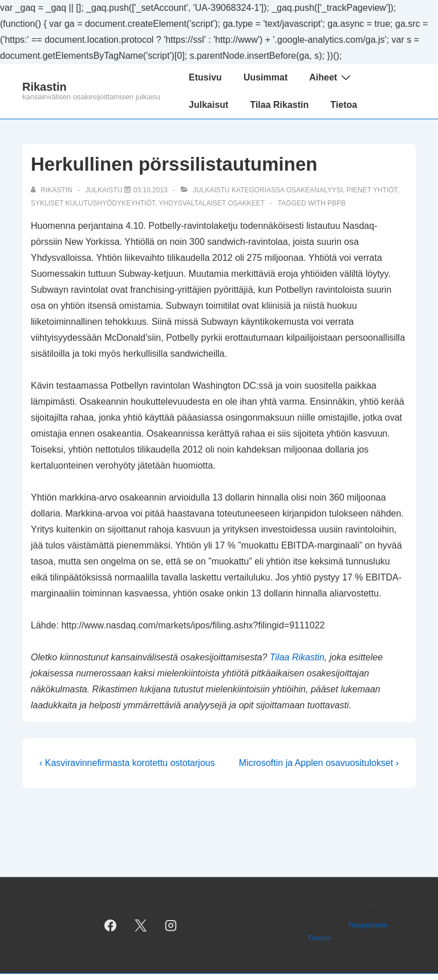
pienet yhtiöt (372, 190)
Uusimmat (265, 77)
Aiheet (331, 77)
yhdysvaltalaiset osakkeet (212, 203)
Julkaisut (208, 105)
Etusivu (205, 77)
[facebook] (111, 925)
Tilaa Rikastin (279, 105)
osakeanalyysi (315, 190)
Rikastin (44, 87)
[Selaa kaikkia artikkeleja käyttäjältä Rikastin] (52, 190)
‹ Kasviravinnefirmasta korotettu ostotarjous (127, 763)
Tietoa (344, 105)
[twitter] (141, 925)
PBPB (336, 203)
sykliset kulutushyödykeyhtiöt (93, 203)
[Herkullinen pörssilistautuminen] (151, 190)
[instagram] (171, 925)
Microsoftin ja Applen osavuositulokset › (319, 763)
